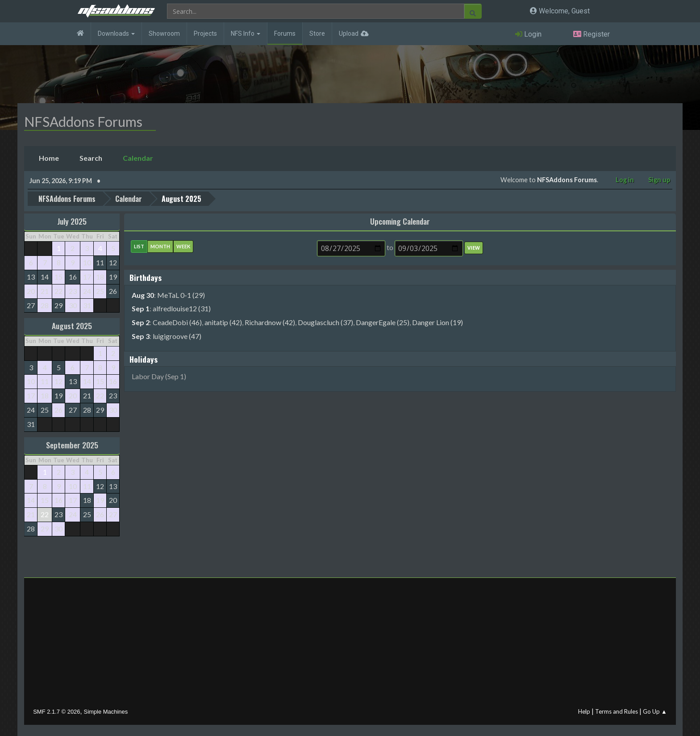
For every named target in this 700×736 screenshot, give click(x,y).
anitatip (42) (223, 322)
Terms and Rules (617, 711)
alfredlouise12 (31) (182, 308)
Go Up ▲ (655, 711)
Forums (285, 33)
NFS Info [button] (246, 33)
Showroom (164, 33)
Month (160, 246)
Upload (349, 33)
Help (584, 711)
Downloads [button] (116, 33)
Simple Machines (106, 712)
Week (183, 246)
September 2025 (72, 445)
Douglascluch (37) (325, 322)
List (139, 246)
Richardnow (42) (270, 322)
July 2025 (72, 221)
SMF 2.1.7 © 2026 (56, 712)
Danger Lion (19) (437, 322)
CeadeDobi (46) (177, 322)
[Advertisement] (350, 645)
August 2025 (72, 326)
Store (317, 33)
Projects (205, 33)
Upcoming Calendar (400, 221)
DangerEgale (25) (383, 322)
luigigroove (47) (177, 336)
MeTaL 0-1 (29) (181, 295)
